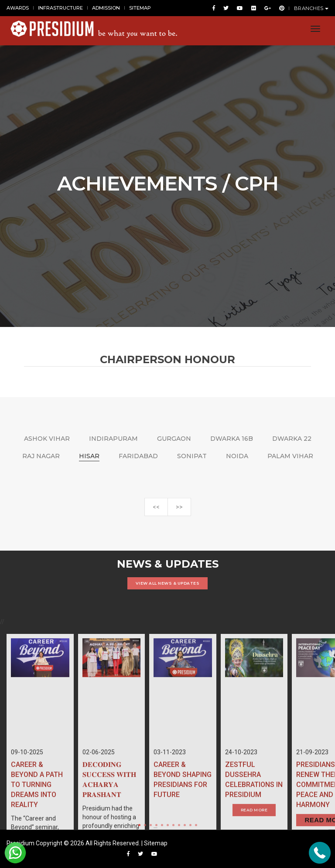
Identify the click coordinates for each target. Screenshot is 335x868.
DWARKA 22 (292, 439)
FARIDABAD (138, 456)
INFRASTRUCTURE (60, 8)
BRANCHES (311, 8)
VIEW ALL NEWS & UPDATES (168, 583)
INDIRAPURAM (113, 439)
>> (179, 511)
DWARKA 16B (232, 439)
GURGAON (174, 439)
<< (156, 511)
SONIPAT (192, 456)
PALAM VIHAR (290, 456)
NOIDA (237, 456)
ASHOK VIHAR (47, 439)
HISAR (89, 456)
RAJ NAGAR (41, 456)
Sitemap (156, 843)
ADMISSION (106, 8)
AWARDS (18, 8)
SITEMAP (140, 8)
